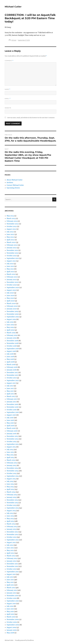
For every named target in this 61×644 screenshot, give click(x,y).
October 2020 (12, 285)
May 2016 (10, 423)
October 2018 (12, 346)
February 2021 (12, 277)
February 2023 (12, 221)
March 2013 (11, 524)
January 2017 (11, 402)
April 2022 (10, 240)
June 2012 (10, 548)
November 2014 (12, 471)
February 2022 (12, 245)
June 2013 (10, 516)
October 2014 (12, 473)
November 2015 (12, 439)
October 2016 (12, 410)
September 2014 (13, 476)
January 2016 (11, 434)
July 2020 (10, 293)
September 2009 (13, 625)
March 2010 (11, 617)
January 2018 (11, 370)
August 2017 (11, 383)
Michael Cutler (13, 7)
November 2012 (12, 534)
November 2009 (13, 619)
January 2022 (12, 248)
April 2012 (10, 553)
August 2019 (11, 319)
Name (7, 89)
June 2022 (10, 234)
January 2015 (11, 465)
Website (8, 108)
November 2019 (13, 314)
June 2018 (10, 357)
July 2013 (10, 513)
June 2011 (10, 580)
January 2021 (11, 280)
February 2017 (12, 399)
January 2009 (12, 630)
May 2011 (10, 582)
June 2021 (10, 266)
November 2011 (12, 566)
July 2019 (10, 322)
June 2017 (10, 388)
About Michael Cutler (15, 180)
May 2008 (10, 633)
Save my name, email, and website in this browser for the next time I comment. (31, 118)
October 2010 (12, 598)
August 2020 (11, 290)
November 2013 (12, 503)
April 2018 (10, 362)
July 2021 (10, 264)
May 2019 (10, 327)
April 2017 (10, 394)
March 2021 (11, 274)
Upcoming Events (13, 188)
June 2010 (10, 609)
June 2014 (10, 484)
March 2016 (11, 428)
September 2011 (13, 572)
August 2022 (11, 229)
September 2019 (13, 317)
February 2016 (12, 431)
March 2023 (11, 218)
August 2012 (11, 542)
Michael (14, 40)
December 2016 (12, 404)
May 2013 (10, 519)
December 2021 (12, 250)
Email (8, 99)
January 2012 (11, 561)
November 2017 (12, 375)
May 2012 (10, 550)
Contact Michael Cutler (15, 185)
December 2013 (12, 500)
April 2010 (10, 614)
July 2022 (10, 232)
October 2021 (12, 256)
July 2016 (10, 418)
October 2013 (11, 505)
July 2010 (10, 606)
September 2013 (13, 508)
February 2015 (12, 463)
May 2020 (10, 298)
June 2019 (10, 325)
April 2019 (10, 330)
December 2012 (12, 532)
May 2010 (10, 611)
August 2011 (11, 574)
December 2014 (12, 468)
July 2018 (10, 354)
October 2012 (12, 537)
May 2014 (10, 487)
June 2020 (10, 295)
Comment (9, 61)
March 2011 (11, 588)
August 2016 (11, 415)
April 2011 (10, 585)
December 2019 (12, 311)
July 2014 (10, 481)
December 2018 (12, 341)
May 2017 (10, 391)
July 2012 (10, 545)
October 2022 (12, 226)
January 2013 (11, 529)
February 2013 (12, 526)
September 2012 (13, 540)
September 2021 (13, 258)
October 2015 (12, 442)
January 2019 (11, 338)
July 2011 (10, 577)
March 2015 (11, 460)
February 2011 (12, 590)
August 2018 (11, 351)
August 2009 (11, 627)
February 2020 (12, 306)
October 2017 (11, 378)
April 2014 (10, 489)
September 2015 (13, 444)
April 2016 (10, 426)
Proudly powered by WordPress (24, 640)
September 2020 (13, 287)
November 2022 (13, 224)
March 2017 (11, 396)
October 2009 (12, 622)
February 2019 (12, 335)
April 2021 (10, 272)
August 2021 (11, 261)
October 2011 (11, 569)
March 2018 (11, 364)
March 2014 (11, 492)
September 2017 (13, 380)
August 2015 (11, 447)
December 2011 (12, 564)
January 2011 (11, 593)
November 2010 (12, 596)
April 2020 (10, 301)
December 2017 (12, 372)
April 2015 (10, 457)
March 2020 (11, 303)
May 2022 (10, 237)
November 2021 (12, 253)
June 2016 (10, 420)
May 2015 (10, 455)
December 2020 (12, 282)
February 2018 (12, 367)
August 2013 (11, 511)
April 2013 (10, 521)
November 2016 (13, 407)
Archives (10, 182)
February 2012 (12, 558)
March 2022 (11, 242)
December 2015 (12, 436)
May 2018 (10, 359)
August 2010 (11, 604)
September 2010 (13, 601)
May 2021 (10, 269)
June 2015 (10, 452)
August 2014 (11, 479)
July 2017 (10, 386)
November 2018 (12, 343)
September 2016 (13, 412)
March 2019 (11, 333)
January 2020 (12, 309)
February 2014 (12, 495)
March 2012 (11, 556)
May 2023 (10, 216)
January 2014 (11, 497)
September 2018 (13, 349)
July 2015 (10, 449)
